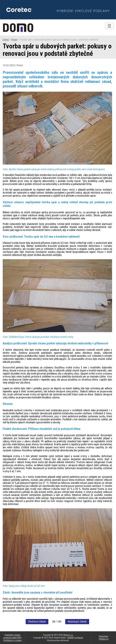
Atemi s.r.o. (68, 635)
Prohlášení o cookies (12, 640)
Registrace (104, 636)
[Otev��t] (109, 26)
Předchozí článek (37, 622)
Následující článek (77, 622)
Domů (6, 40)
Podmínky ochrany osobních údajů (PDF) (12, 636)
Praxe (14, 40)
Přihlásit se (104, 639)
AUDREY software (75, 638)
